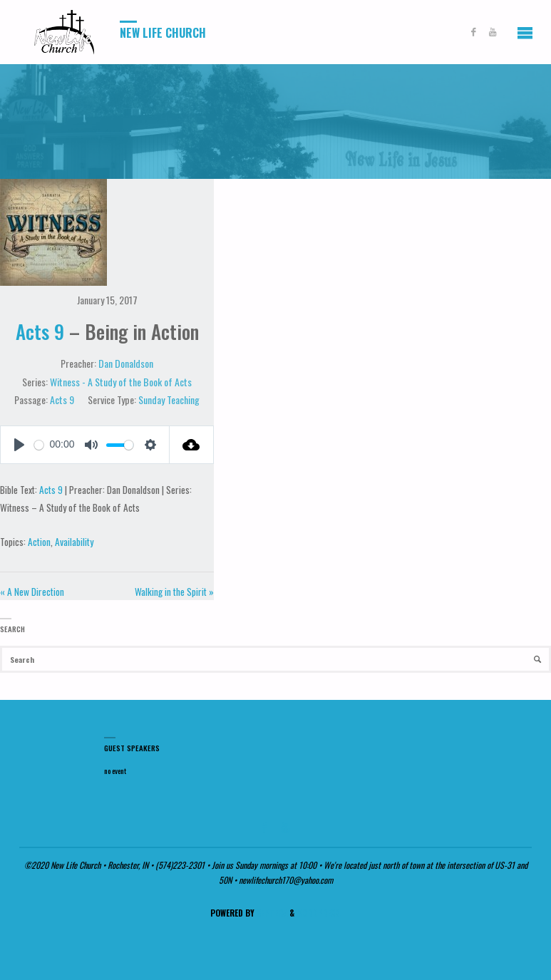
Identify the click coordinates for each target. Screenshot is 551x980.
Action (39, 542)
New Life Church (163, 33)
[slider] (120, 445)
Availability (74, 542)
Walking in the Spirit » (174, 592)
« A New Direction (32, 592)
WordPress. (319, 913)
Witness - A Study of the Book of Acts (121, 382)
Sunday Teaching (169, 399)
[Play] (19, 445)
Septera (271, 913)
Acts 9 (40, 331)
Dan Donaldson (126, 363)
